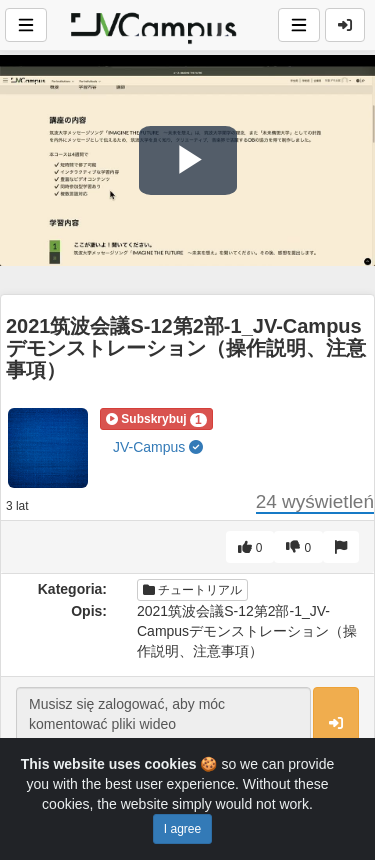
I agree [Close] (182, 829)
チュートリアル (192, 590)
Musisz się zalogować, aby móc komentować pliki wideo (163, 724)
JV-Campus (158, 447)
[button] (156, 419)
